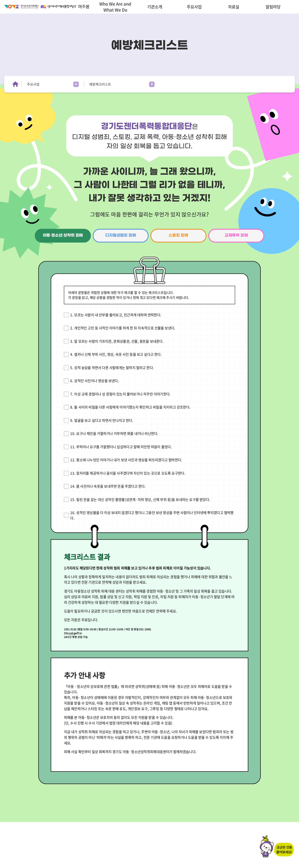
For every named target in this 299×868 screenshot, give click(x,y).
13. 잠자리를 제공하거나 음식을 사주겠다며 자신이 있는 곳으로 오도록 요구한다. (128, 473)
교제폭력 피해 (236, 235)
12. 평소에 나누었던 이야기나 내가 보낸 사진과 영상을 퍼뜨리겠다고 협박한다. (126, 460)
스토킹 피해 (178, 235)
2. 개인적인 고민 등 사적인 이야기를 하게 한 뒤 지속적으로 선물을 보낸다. (123, 328)
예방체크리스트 (100, 84)
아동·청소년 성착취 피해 (63, 235)
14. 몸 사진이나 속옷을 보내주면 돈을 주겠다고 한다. (108, 486)
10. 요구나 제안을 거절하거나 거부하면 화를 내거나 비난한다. (114, 433)
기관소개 (155, 7)
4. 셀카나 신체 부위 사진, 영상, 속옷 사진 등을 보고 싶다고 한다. (116, 354)
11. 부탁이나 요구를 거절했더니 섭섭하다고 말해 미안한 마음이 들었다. (121, 447)
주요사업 (194, 7)
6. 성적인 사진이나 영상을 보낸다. (95, 381)
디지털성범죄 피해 (121, 235)
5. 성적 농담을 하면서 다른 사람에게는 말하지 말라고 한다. (112, 368)
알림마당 (273, 7)
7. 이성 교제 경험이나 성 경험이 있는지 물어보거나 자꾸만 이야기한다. (120, 394)
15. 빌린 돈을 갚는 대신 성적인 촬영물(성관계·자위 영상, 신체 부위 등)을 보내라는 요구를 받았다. (140, 499)
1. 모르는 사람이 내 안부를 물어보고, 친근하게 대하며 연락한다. (116, 315)
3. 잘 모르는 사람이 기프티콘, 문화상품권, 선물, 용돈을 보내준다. (117, 341)
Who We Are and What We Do (115, 7)
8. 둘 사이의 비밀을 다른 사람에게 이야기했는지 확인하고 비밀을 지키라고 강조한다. (130, 407)
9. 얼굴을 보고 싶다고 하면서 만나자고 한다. (102, 420)
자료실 (234, 7)
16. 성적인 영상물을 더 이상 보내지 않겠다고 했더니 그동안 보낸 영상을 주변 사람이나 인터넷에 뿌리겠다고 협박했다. (152, 515)
